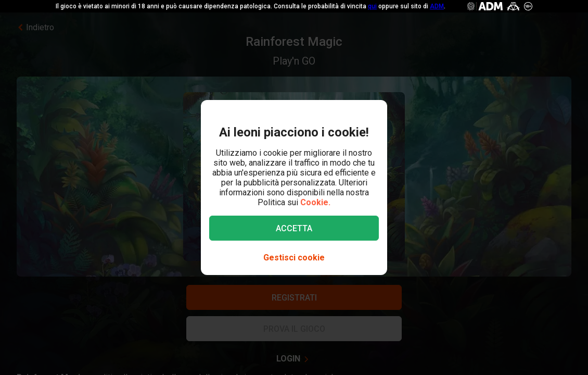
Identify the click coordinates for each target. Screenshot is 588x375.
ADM (437, 6)
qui (372, 6)
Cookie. (315, 202)
